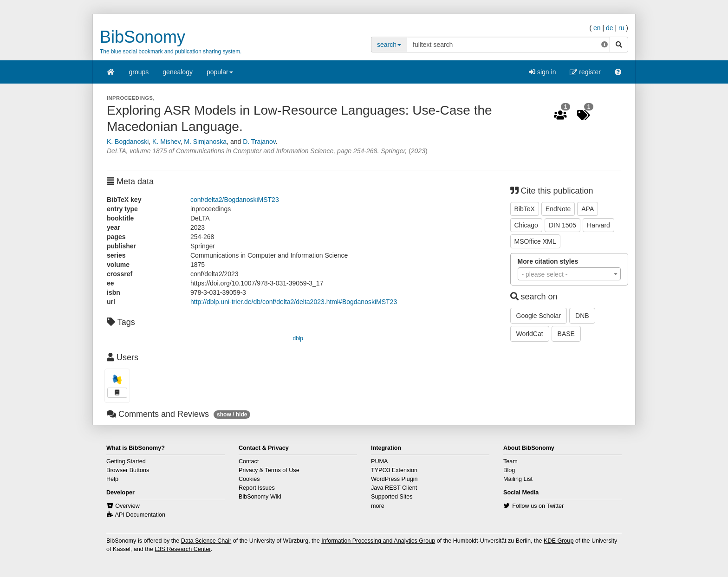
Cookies (249, 479)
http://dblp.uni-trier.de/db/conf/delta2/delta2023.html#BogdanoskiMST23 (294, 302)
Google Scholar (539, 316)
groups (139, 72)
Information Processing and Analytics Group (378, 541)
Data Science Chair (206, 541)
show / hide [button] (232, 415)
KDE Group (559, 541)
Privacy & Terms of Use (269, 470)
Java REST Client (394, 488)
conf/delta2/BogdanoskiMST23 (235, 200)
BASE (566, 334)
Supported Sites (392, 497)
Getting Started (126, 461)
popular (220, 75)
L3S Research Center (182, 549)
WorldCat (530, 334)
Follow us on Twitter (538, 506)
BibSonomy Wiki (260, 497)
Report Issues (257, 488)
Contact (249, 461)
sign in (542, 72)
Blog (509, 470)
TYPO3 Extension (394, 470)
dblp (298, 338)
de (610, 28)
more (378, 506)
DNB (582, 316)
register (585, 72)
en (597, 28)
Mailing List (518, 479)
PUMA (379, 461)
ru (621, 28)
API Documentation (140, 515)
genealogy (178, 72)
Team (510, 461)
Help (112, 479)
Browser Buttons (128, 470)
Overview (127, 506)
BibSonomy (143, 37)
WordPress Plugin (394, 479)
